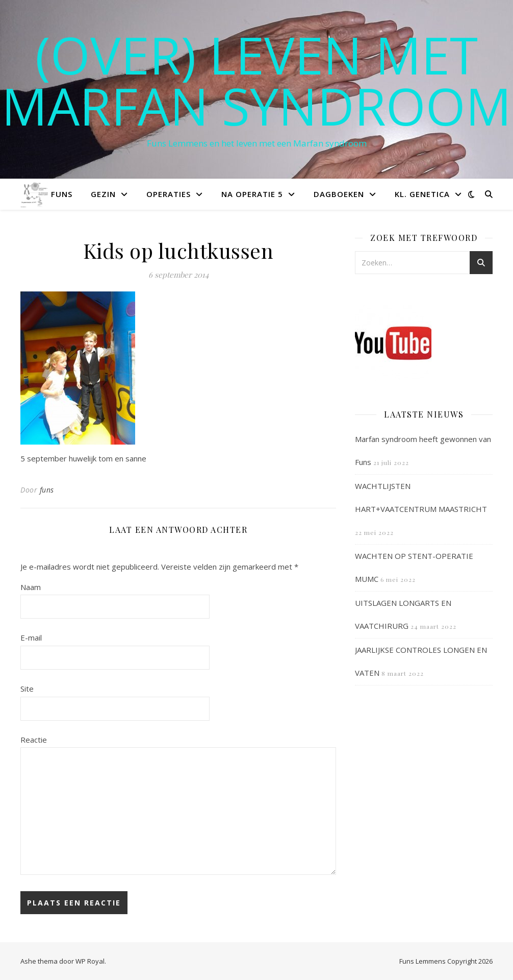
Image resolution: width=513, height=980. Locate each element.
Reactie (34, 740)
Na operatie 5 (252, 194)
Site (27, 689)
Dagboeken (339, 194)
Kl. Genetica (422, 194)
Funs (62, 194)
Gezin (103, 194)
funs (47, 490)
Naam (31, 587)
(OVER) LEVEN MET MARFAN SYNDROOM (256, 80)
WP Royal (90, 961)
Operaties (169, 194)
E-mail (31, 638)
